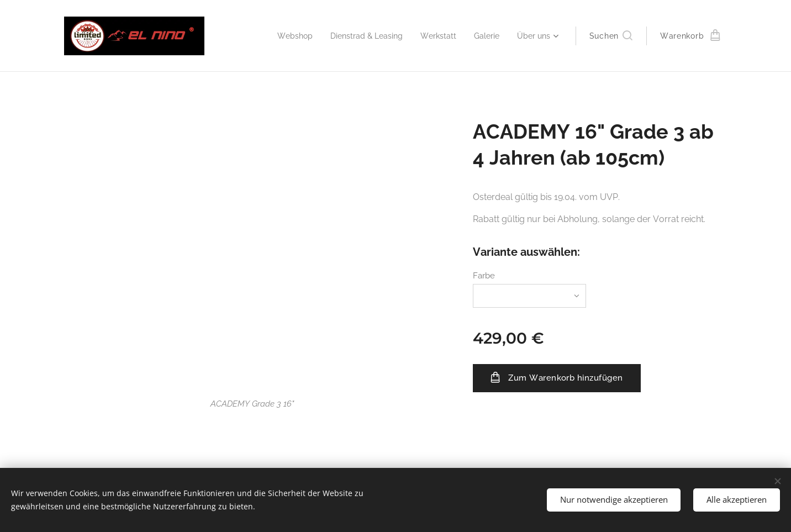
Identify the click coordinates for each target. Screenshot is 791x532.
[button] (611, 36)
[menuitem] (280, 36)
